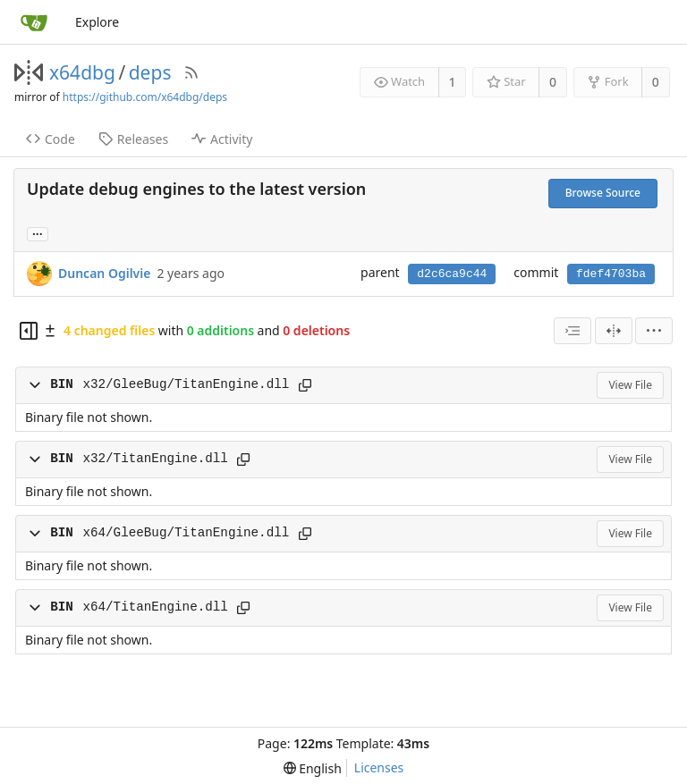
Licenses (379, 767)
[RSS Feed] (191, 72)
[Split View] (614, 331)
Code (51, 139)
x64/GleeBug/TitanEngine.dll (186, 533)
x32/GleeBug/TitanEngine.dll (186, 384)
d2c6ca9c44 (452, 274)
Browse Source (603, 193)
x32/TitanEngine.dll (155, 459)
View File (630, 385)
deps (150, 72)
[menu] (654, 331)
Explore (97, 22)
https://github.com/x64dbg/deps (145, 97)
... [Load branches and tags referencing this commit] (38, 233)
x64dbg (82, 72)
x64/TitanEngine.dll (155, 607)
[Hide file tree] (29, 331)
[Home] (34, 22)
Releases (133, 139)
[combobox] (572, 331)
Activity (222, 139)
